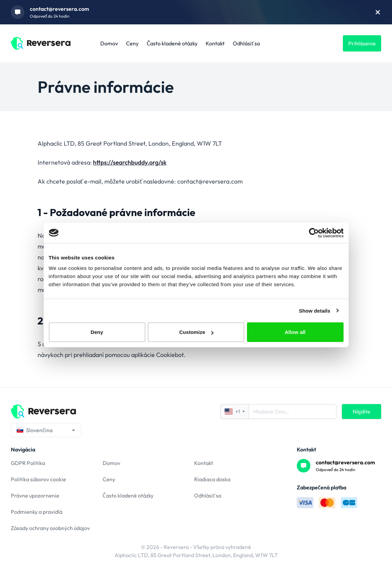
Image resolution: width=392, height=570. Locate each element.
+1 (235, 411)
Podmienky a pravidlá (37, 512)
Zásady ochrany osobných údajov (50, 528)
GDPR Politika (28, 463)
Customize (196, 332)
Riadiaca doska (212, 479)
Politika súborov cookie (38, 479)
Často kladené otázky (172, 43)
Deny (97, 332)
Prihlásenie (362, 43)
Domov (109, 43)
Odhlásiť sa (246, 43)
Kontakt (215, 43)
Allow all (295, 332)
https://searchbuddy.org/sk (130, 162)
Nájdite (362, 411)
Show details (315, 310)
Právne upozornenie (35, 495)
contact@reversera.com (59, 9)
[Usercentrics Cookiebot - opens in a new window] (314, 233)
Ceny (132, 43)
